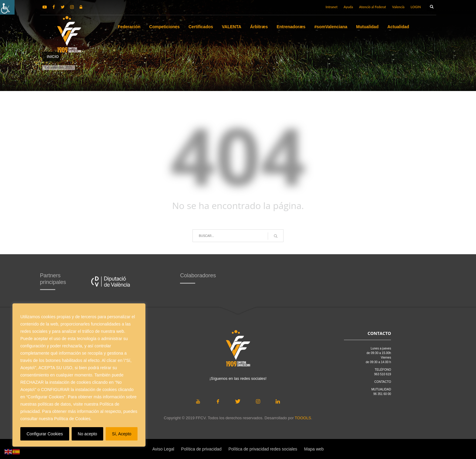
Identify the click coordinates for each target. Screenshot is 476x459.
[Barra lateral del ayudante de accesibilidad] (7, 7)
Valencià (398, 7)
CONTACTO (383, 382)
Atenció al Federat (373, 7)
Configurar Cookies (45, 434)
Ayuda (348, 7)
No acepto (87, 434)
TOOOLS (303, 418)
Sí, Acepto (122, 434)
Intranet (332, 7)
